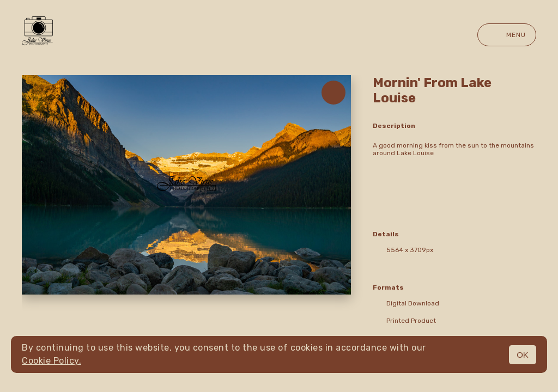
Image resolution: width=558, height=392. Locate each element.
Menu (507, 35)
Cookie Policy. (51, 361)
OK (523, 355)
